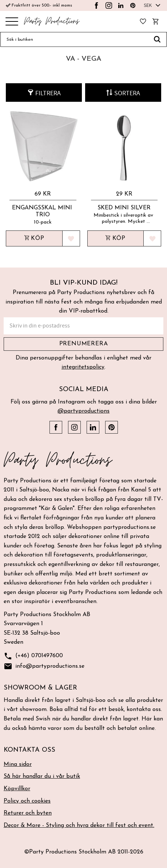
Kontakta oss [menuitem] (29, 750)
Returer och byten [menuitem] (28, 813)
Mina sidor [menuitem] (18, 764)
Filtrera (48, 93)
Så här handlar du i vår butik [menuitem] (42, 776)
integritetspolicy (83, 367)
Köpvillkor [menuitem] (17, 789)
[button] (12, 22)
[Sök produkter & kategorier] (74, 40)
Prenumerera (84, 344)
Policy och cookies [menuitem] (27, 801)
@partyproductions (83, 411)
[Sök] (157, 40)
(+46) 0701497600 (33, 656)
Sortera (127, 93)
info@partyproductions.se (44, 666)
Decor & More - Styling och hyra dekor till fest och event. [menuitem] (79, 825)
